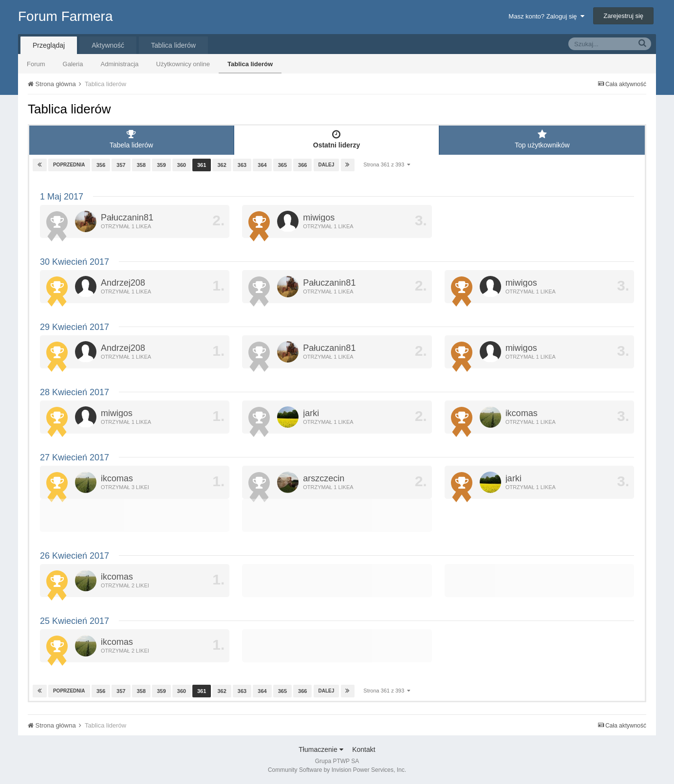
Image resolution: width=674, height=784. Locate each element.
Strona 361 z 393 (387, 164)
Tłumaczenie (321, 749)
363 (242, 165)
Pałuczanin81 (127, 218)
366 (302, 165)
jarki (311, 413)
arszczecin (324, 478)
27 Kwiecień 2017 (75, 457)
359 (161, 165)
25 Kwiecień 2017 (75, 621)
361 (202, 165)
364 (262, 165)
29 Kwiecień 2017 (75, 327)
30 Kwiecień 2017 (75, 262)
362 (222, 165)
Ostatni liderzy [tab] (336, 139)
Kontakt (364, 749)
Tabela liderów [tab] (131, 139)
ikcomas (522, 413)
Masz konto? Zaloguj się (546, 16)
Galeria (73, 64)
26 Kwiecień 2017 (75, 556)
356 (101, 165)
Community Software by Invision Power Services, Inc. (337, 770)
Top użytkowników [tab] (542, 139)
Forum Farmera (65, 16)
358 (141, 165)
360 (181, 165)
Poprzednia (69, 165)
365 (282, 165)
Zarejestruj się (623, 16)
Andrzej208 (123, 283)
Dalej (326, 165)
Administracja (119, 64)
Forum (36, 64)
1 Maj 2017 (62, 197)
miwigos (319, 218)
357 (121, 165)
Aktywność (108, 45)
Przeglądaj (49, 45)
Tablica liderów (250, 64)
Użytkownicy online (183, 64)
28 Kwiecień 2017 (75, 392)
